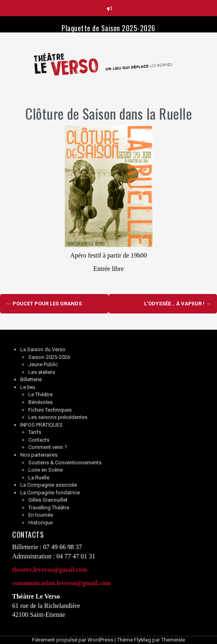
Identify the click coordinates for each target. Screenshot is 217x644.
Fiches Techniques (50, 410)
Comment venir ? (48, 447)
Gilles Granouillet (48, 500)
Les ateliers (42, 372)
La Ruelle (39, 478)
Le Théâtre (40, 394)
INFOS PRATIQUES (41, 425)
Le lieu (28, 387)
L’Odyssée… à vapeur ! (178, 304)
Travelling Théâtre (49, 508)
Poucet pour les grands (44, 304)
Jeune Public (43, 364)
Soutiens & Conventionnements (65, 463)
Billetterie (31, 379)
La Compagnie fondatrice (50, 493)
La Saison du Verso (43, 349)
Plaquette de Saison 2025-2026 (108, 28)
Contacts (39, 440)
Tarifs (35, 432)
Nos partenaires (39, 455)
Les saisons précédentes (58, 417)
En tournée (41, 515)
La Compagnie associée (49, 485)
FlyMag (143, 640)
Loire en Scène (46, 470)
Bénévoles (40, 402)
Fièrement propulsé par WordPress (73, 640)
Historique (40, 523)
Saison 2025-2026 (49, 357)
